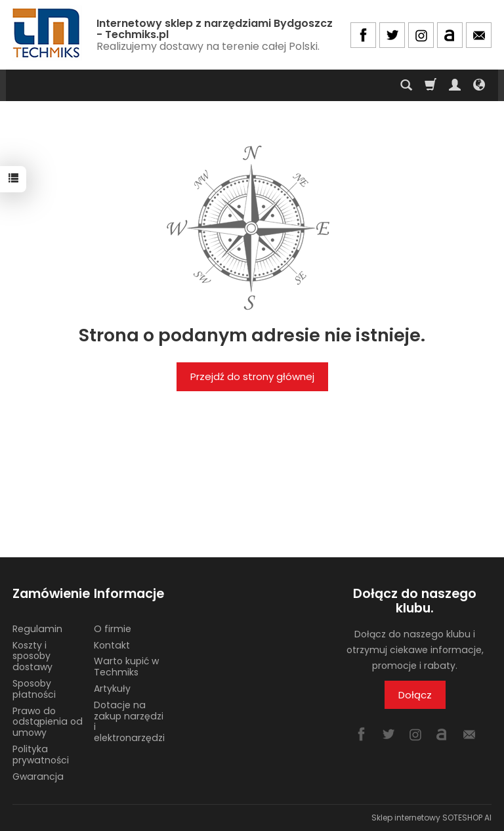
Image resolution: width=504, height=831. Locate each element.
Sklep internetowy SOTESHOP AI (431, 818)
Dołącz (415, 695)
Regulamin (37, 629)
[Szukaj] (406, 85)
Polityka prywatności (41, 755)
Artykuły (112, 689)
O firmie (113, 629)
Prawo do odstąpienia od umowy (48, 722)
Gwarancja (38, 777)
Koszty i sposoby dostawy (32, 656)
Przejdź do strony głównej (252, 376)
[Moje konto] (455, 85)
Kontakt (112, 645)
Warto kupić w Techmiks (126, 667)
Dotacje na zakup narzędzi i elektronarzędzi (129, 721)
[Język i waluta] (479, 85)
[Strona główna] (47, 33)
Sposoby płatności (34, 689)
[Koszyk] (430, 85)
